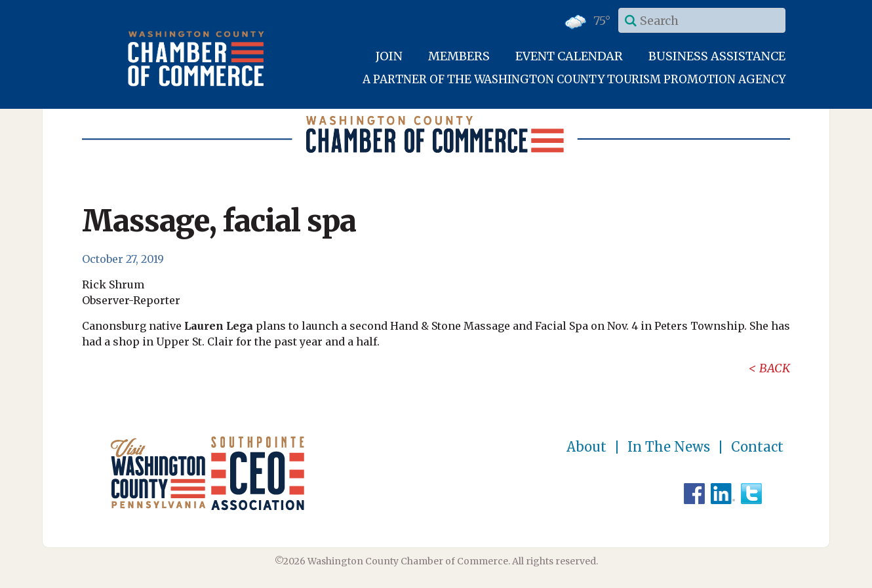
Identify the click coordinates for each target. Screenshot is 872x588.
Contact (757, 447)
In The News (669, 447)
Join (389, 56)
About (586, 447)
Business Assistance (717, 56)
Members (459, 56)
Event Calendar (569, 56)
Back (775, 368)
